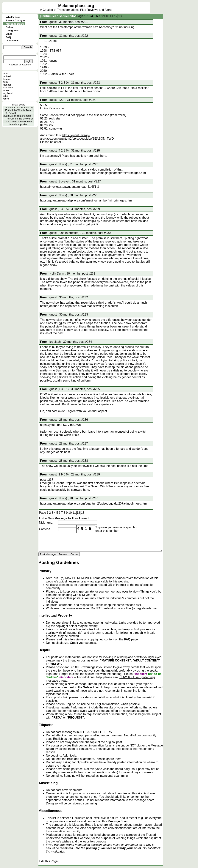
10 (107, 16)
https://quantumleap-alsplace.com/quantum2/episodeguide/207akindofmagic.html (94, 504)
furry (6, 82)
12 (116, 16)
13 (120, 16)
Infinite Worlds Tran (20, 110)
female (7, 79)
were (6, 99)
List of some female (20, 116)
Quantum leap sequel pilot (57, 16)
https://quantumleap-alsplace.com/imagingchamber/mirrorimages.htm (86, 200)
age (5, 74)
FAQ (8, 37)
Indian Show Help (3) (21, 107)
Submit (10, 27)
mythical (8, 93)
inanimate (9, 88)
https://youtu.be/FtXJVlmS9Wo (60, 425)
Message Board (15, 24)
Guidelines (12, 41)
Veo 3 (13, 113)
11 (111, 16)
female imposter (18, 124)
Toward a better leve (21, 121)
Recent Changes (15, 20)
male (6, 90)
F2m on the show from (22, 119)
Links (9, 34)
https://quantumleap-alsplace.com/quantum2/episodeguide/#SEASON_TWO (77, 137)
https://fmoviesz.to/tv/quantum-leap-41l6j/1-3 (70, 187)
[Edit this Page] (49, 861)
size (6, 96)
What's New (13, 17)
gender (7, 85)
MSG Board (19, 105)
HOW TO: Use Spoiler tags (137, 677)
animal (7, 76)
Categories (12, 30)
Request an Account (20, 65)
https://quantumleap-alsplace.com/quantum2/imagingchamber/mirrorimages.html (93, 173)
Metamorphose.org (76, 6)
